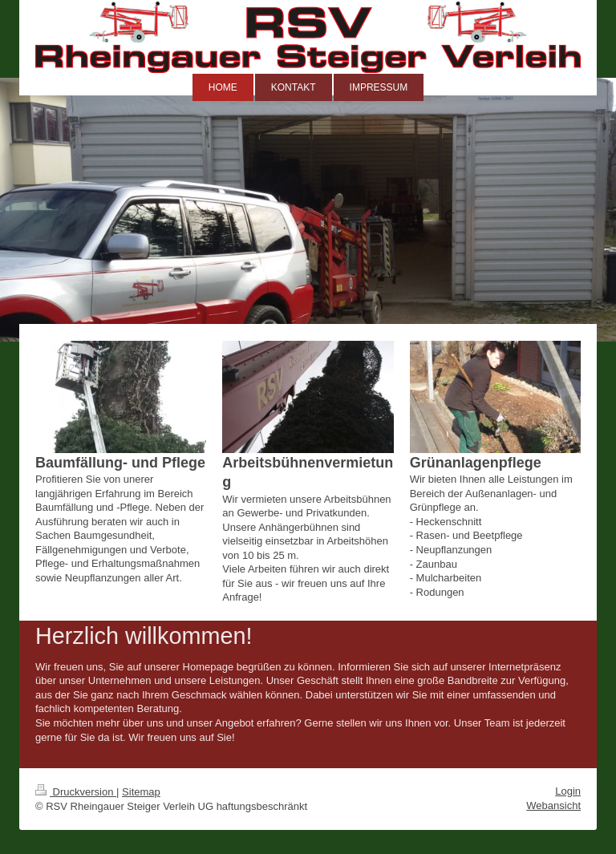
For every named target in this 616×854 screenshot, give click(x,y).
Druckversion (76, 792)
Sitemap (141, 792)
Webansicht (553, 805)
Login (568, 791)
